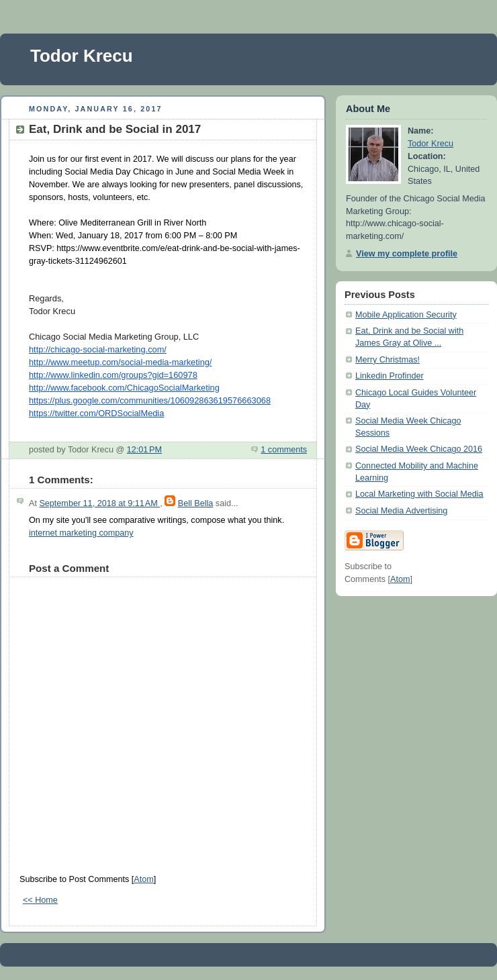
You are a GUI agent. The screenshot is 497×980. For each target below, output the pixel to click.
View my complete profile (407, 254)
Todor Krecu (82, 56)
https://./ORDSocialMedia (96, 413)
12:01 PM (144, 450)
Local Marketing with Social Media (419, 494)
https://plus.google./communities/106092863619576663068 (150, 400)
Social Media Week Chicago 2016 (419, 449)
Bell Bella (196, 503)
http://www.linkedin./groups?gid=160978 (113, 375)
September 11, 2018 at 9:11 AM (99, 503)
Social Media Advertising (401, 511)
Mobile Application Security (406, 315)
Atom (143, 879)
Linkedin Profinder (390, 376)
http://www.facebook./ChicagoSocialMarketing (124, 388)
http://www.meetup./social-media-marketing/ (120, 362)
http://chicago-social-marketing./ (98, 349)
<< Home (40, 900)
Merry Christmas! (388, 360)
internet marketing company (81, 533)
